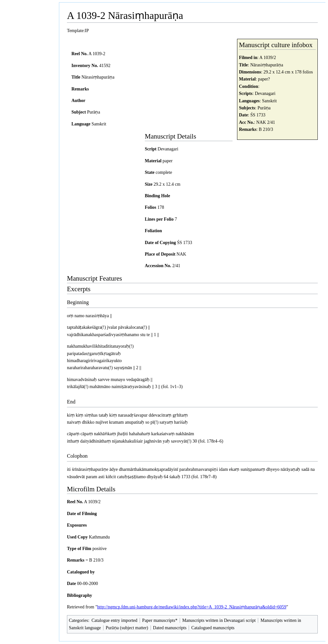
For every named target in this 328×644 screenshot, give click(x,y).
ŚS (253, 115)
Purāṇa (264, 108)
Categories (78, 620)
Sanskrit (269, 101)
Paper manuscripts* (160, 620)
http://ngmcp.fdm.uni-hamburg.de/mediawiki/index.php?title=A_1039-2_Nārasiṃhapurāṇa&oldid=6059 (192, 607)
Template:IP (78, 31)
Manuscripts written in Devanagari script (219, 620)
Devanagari (265, 93)
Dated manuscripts (170, 628)
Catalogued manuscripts (213, 628)
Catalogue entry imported (115, 620)
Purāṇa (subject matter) (127, 628)
